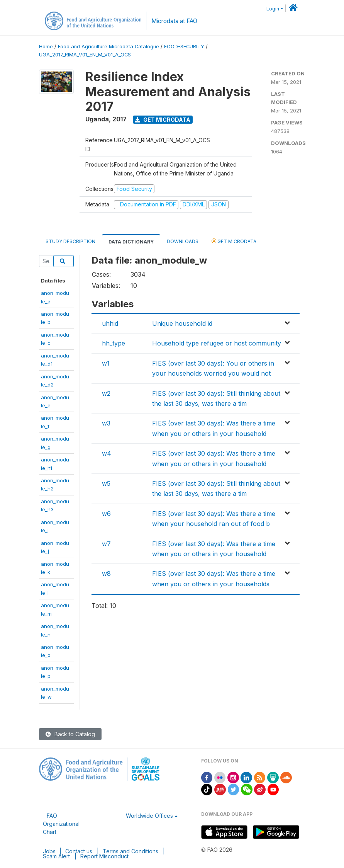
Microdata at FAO (174, 21)
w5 (106, 483)
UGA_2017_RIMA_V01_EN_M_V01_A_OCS (85, 55)
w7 (106, 544)
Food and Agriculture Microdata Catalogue (108, 47)
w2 (106, 393)
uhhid (110, 323)
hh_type (114, 343)
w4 (107, 453)
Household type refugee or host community (217, 343)
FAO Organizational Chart (61, 824)
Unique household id (182, 323)
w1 (106, 363)
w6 (106, 514)
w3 (106, 423)
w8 (106, 574)
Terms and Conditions (130, 851)
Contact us (79, 851)
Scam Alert (56, 856)
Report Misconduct (104, 856)
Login (273, 9)
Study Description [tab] (70, 241)
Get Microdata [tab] (234, 241)
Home (46, 47)
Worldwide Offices (149, 816)
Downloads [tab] (183, 241)
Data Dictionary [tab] (131, 242)
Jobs (49, 851)
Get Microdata (163, 120)
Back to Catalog (70, 734)
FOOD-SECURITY (184, 47)
